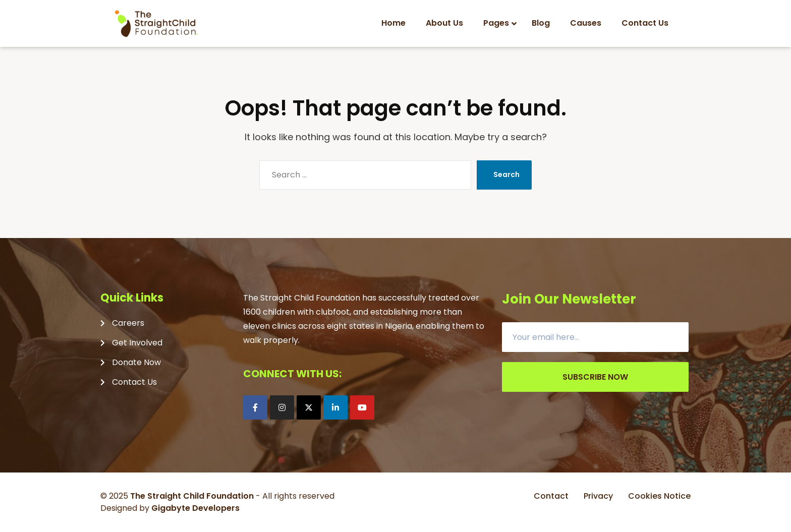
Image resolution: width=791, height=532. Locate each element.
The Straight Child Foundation (192, 496)
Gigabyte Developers (195, 508)
